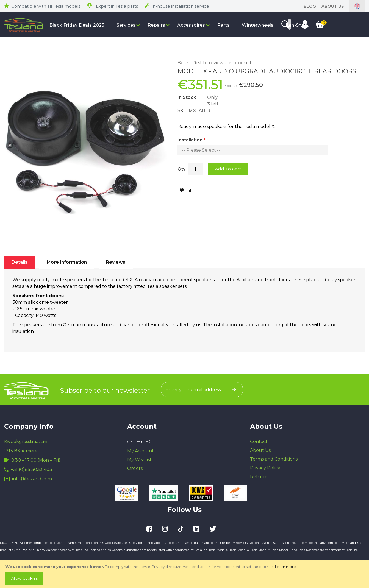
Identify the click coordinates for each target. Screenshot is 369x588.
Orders (135, 468)
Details (20, 262)
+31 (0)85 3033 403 (31, 469)
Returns (259, 477)
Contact (259, 441)
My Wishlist (139, 460)
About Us (333, 6)
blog (310, 6)
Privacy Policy (265, 468)
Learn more (285, 567)
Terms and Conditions (274, 459)
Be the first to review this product (215, 63)
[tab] (20, 262)
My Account (141, 451)
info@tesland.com (32, 479)
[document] (185, 574)
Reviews (116, 262)
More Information (67, 262)
